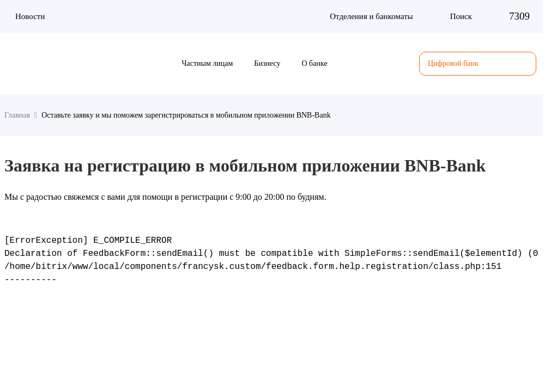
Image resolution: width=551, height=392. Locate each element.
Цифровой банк (478, 64)
